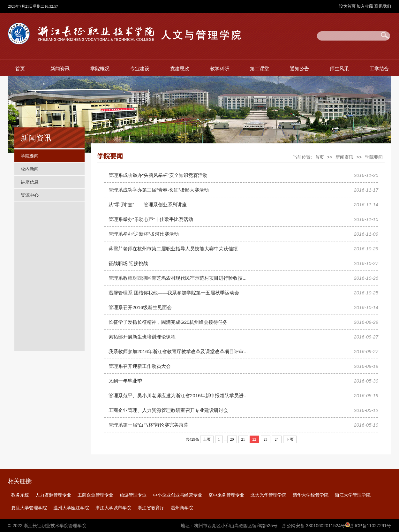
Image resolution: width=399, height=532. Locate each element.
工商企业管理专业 (95, 495)
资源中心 (30, 195)
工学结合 (379, 68)
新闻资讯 (60, 68)
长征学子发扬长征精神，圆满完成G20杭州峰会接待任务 (168, 322)
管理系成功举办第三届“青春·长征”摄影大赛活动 (159, 190)
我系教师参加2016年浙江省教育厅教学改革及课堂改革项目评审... (178, 351)
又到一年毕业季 (125, 381)
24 (277, 439)
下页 (290, 439)
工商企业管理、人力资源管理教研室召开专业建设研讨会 (168, 410)
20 (232, 439)
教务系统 (20, 495)
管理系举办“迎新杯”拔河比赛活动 (144, 234)
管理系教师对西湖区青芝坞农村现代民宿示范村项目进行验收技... (178, 278)
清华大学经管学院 (311, 495)
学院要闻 (30, 156)
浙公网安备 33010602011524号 (314, 526)
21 (243, 439)
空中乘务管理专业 (226, 495)
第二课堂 (260, 68)
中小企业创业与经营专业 (177, 495)
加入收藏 (365, 6)
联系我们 (383, 6)
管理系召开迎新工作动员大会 (140, 366)
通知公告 (299, 68)
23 (266, 439)
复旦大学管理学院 (29, 508)
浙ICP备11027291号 (371, 526)
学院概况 (100, 68)
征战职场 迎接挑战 (128, 263)
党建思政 (180, 68)
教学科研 (220, 68)
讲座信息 (30, 182)
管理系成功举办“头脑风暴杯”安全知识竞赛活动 (158, 175)
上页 (207, 439)
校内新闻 (30, 169)
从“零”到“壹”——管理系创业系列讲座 (148, 205)
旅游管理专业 (133, 495)
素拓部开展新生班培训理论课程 (142, 337)
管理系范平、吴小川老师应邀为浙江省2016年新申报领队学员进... (178, 395)
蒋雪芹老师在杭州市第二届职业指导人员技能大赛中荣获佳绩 (173, 249)
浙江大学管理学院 (353, 495)
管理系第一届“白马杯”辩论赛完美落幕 (148, 425)
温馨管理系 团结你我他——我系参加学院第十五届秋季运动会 (174, 293)
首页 (20, 68)
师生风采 (339, 68)
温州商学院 (182, 508)
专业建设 (140, 68)
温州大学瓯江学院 (71, 508)
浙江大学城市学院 (113, 508)
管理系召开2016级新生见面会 (140, 307)
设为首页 (348, 6)
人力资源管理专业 (53, 495)
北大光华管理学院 (268, 495)
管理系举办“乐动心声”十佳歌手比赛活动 (151, 219)
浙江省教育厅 (151, 508)
